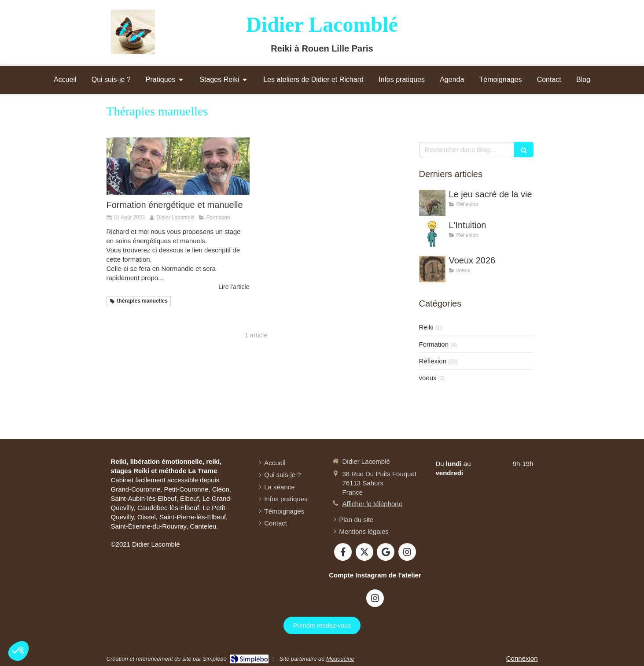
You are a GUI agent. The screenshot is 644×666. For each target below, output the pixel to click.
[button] (18, 651)
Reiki (426, 327)
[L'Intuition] (432, 234)
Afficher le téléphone (373, 504)
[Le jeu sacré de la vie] (432, 203)
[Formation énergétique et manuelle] (178, 166)
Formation (434, 344)
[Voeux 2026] (432, 269)
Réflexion (433, 361)
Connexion (522, 658)
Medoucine (340, 659)
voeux (428, 378)
